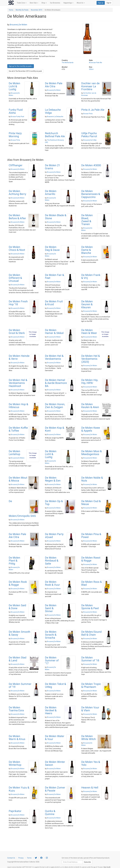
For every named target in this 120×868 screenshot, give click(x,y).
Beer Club (34, 3)
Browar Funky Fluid (17, 117)
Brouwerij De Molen (19, 25)
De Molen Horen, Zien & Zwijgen (55, 406)
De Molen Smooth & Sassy (20, 633)
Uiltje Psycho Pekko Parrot (89, 135)
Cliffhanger (16, 165)
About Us (81, 3)
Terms (29, 858)
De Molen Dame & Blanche (87, 250)
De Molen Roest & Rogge (91, 559)
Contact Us (11, 858)
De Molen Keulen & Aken (90, 406)
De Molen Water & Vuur (55, 738)
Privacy (21, 858)
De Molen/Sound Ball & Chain (91, 633)
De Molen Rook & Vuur (52, 583)
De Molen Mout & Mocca (18, 479)
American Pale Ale (95, 63)
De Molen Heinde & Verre (19, 357)
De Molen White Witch (89, 738)
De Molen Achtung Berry (17, 193)
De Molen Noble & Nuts (92, 479)
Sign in (109, 3)
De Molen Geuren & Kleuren (87, 304)
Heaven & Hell (90, 788)
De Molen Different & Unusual (15, 278)
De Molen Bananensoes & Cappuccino (91, 194)
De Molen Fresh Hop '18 (18, 303)
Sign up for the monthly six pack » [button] (21, 66)
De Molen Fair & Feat (55, 276)
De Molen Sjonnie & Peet (90, 607)
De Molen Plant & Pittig (14, 561)
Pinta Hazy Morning (15, 135)
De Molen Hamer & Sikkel (54, 332)
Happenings (68, 3)
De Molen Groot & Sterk (17, 332)
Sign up (101, 3)
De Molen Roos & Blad (92, 583)
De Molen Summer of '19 (20, 685)
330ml (91, 69)
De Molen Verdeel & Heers (51, 710)
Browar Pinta (88, 114)
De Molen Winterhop (15, 763)
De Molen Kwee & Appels (91, 429)
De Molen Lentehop (14, 453)
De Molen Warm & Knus (17, 738)
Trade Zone (22, 3)
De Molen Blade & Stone (56, 217)
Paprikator (15, 811)
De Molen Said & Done (17, 607)
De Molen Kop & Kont (55, 429)
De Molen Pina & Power (91, 536)
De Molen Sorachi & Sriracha (51, 635)
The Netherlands (68, 63)
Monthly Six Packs (22, 10)
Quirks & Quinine (50, 813)
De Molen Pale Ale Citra (54, 85)
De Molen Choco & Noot (17, 248)
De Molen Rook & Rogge (18, 583)
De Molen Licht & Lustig (14, 86)
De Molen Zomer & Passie (55, 789)
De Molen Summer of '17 (52, 661)
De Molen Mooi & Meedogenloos (92, 453)
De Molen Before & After (17, 217)
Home (11, 10)
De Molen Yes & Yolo (91, 763)
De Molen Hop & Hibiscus (18, 406)
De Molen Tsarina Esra (16, 709)
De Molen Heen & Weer (89, 332)
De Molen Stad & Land (18, 659)
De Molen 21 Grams (52, 167)
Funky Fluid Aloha (16, 111)
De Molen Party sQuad (54, 536)
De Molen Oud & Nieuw (91, 503)
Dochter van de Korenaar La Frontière (90, 86)
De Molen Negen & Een (53, 479)
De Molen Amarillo (51, 193)
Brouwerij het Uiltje (90, 140)
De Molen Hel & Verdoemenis (54, 357)
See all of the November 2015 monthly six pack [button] (25, 71)
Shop (44, 3)
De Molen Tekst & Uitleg (56, 685)
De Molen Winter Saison (55, 763)
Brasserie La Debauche (55, 117)
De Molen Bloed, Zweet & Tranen (87, 220)
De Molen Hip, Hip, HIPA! (90, 382)
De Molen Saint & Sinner (51, 608)
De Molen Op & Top (54, 503)
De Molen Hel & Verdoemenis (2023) (91, 359)
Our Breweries (55, 3)
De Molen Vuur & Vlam (90, 709)
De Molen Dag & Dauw (52, 248)
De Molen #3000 (91, 165)
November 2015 (37, 10)
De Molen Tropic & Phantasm (91, 685)
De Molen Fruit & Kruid (54, 303)
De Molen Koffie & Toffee (18, 429)
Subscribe (87, 862)
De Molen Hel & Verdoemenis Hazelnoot (18, 383)
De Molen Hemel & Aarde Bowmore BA (56, 383)
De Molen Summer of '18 (90, 659)
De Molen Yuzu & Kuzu (19, 789)
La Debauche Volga (53, 111)
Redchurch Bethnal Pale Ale (55, 135)
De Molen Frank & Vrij (91, 276)
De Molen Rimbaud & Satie (52, 561)
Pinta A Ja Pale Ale (93, 110)
